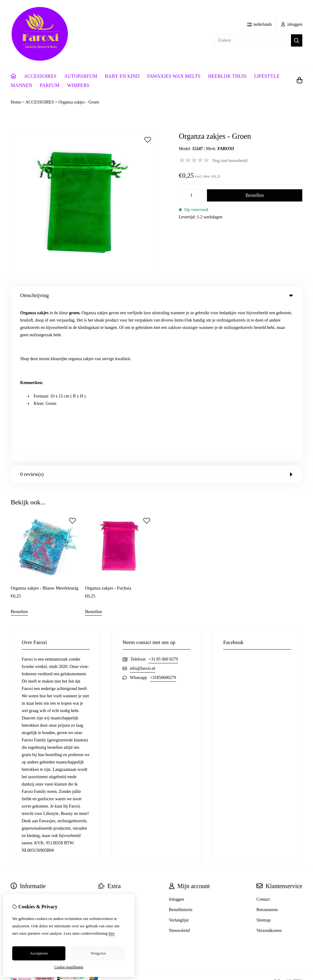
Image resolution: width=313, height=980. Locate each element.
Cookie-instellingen (69, 967)
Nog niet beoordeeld (230, 161)
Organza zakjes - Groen (79, 102)
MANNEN (21, 85)
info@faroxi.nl (143, 511)
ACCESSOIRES (40, 76)
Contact (263, 742)
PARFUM (50, 85)
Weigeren (98, 953)
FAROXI (226, 149)
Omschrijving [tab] (156, 295)
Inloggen (177, 742)
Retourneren (267, 753)
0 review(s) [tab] (156, 317)
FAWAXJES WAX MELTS (174, 76)
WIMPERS (78, 85)
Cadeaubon (108, 753)
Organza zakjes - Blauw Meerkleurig (44, 431)
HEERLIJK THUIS (227, 76)
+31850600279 (163, 520)
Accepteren (39, 953)
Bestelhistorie (181, 753)
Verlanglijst (179, 763)
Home (16, 102)
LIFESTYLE (267, 76)
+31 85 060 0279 (163, 502)
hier (112, 933)
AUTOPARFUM (81, 76)
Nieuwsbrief (180, 773)
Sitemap (263, 763)
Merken (105, 742)
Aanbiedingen (110, 763)
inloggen (292, 24)
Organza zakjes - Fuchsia (108, 431)
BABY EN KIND (122, 76)
